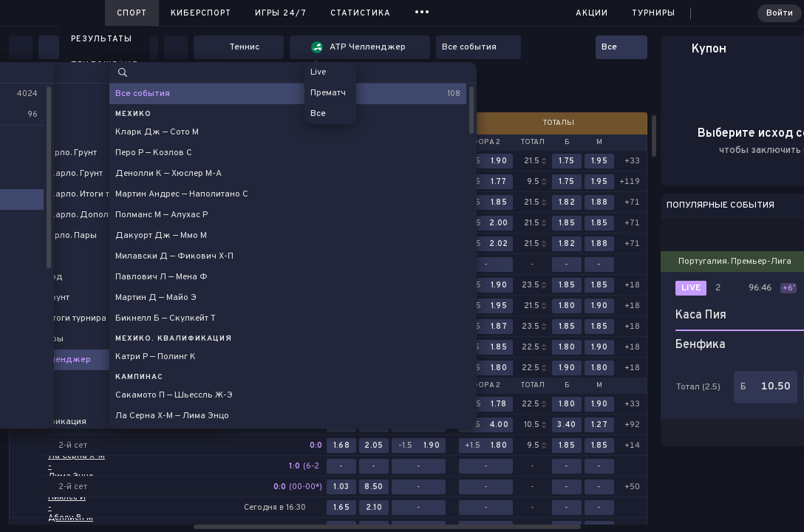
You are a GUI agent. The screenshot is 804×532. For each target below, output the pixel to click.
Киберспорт (201, 13)
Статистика (361, 13)
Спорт (132, 13)
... (422, 11)
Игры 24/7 (281, 13)
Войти (780, 13)
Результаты (102, 39)
